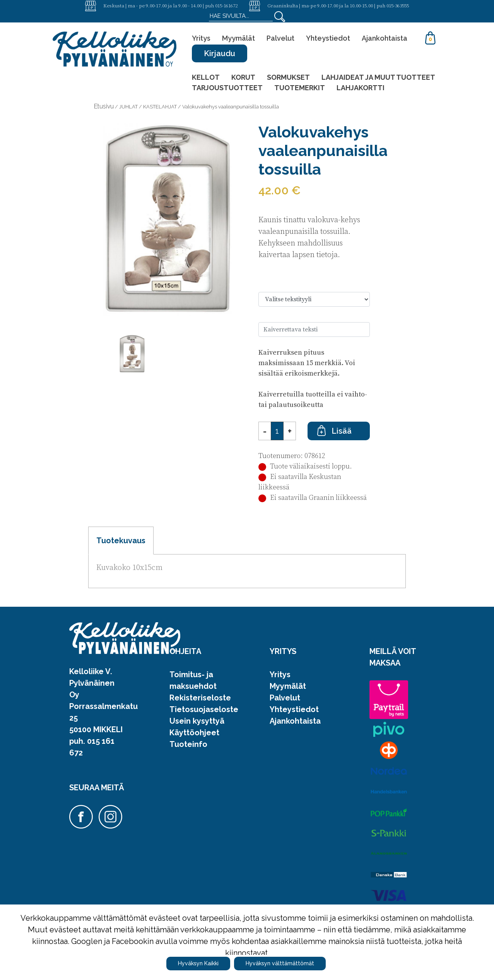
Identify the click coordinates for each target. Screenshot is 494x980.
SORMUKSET (288, 77)
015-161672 (226, 5)
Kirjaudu (220, 53)
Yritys (201, 38)
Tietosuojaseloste (204, 709)
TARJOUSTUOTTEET (227, 88)
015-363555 (398, 5)
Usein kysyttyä (197, 721)
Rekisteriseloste (200, 698)
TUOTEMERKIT (300, 88)
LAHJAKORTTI (361, 88)
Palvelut (280, 38)
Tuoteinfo (188, 744)
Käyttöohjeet (194, 733)
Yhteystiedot (328, 38)
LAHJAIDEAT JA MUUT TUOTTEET (378, 77)
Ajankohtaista (385, 38)
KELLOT (206, 77)
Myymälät (238, 38)
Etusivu (104, 106)
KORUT (243, 77)
